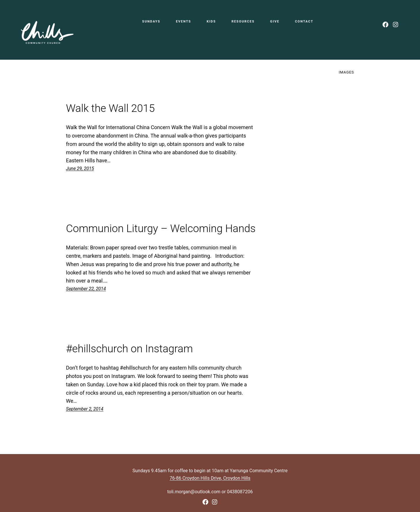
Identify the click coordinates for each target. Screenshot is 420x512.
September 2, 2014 (85, 409)
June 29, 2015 (80, 169)
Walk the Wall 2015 (110, 108)
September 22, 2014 (86, 289)
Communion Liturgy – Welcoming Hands (161, 229)
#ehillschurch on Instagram (129, 349)
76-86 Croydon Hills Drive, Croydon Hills (210, 478)
